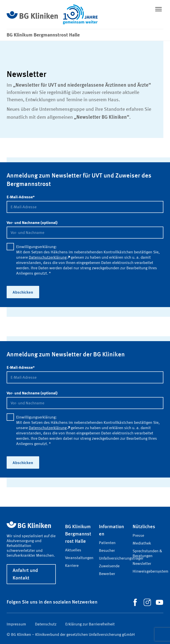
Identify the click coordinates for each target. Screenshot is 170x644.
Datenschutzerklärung (49, 258)
